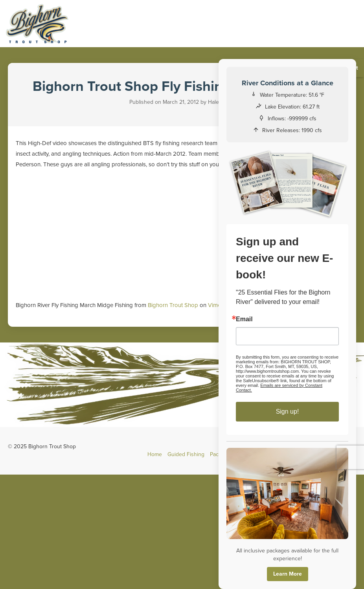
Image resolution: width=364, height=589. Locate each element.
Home (155, 454)
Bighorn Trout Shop (173, 305)
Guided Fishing (186, 454)
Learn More (288, 574)
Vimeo (216, 305)
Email (245, 319)
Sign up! (288, 411)
